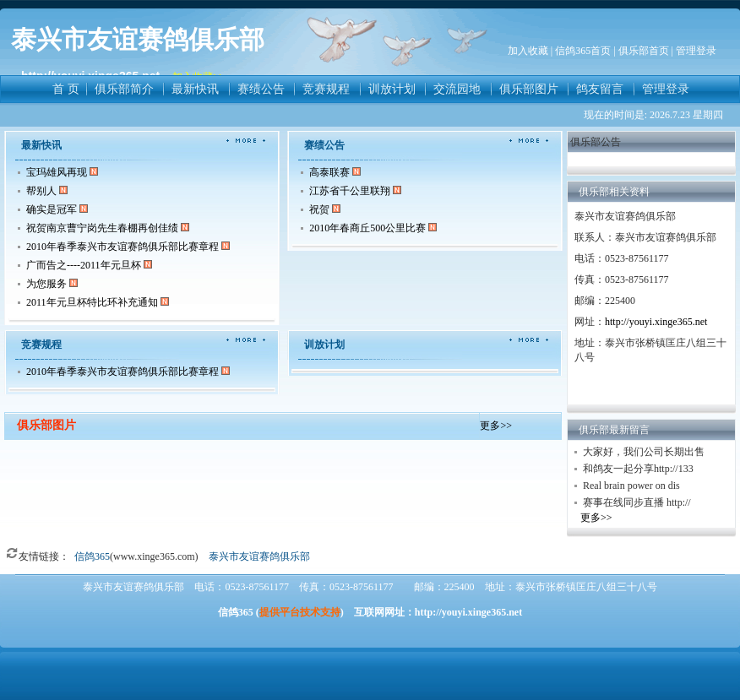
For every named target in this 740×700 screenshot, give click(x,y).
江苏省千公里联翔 (351, 191)
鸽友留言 (600, 89)
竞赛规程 (326, 89)
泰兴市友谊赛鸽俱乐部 (259, 556)
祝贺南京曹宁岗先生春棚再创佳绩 (103, 228)
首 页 (66, 89)
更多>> (496, 426)
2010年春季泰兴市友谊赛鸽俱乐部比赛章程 (122, 247)
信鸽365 (92, 556)
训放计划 (392, 89)
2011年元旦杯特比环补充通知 (92, 302)
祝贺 (319, 209)
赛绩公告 (261, 89)
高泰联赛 (329, 172)
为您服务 (46, 284)
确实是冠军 (52, 209)
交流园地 (457, 89)
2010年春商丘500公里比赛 (367, 228)
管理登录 (666, 89)
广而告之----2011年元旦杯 (84, 265)
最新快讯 (195, 89)
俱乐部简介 (124, 89)
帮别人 (43, 191)
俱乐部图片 (529, 89)
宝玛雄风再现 (57, 172)
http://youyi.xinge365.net (656, 322)
